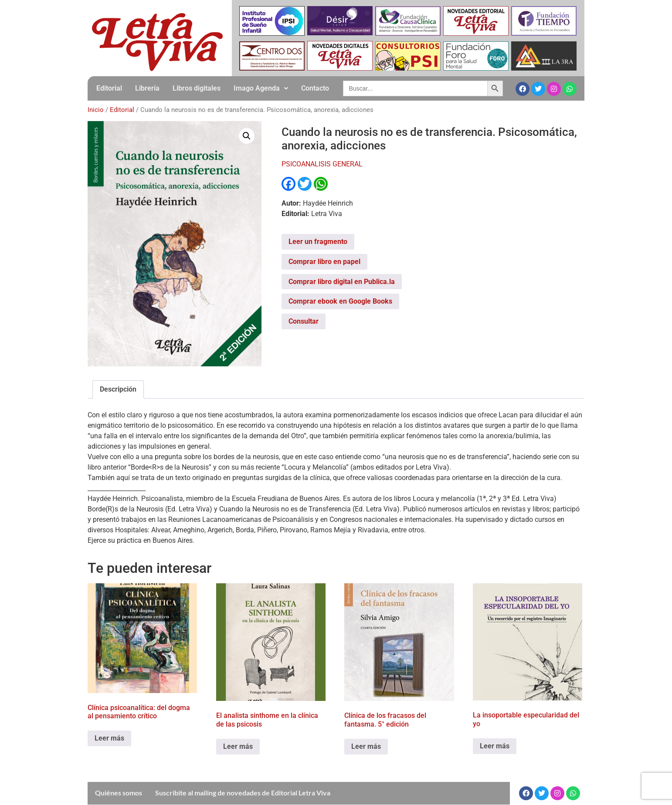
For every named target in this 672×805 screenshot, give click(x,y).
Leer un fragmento (318, 242)
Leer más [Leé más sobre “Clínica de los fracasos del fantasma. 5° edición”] (366, 746)
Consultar (304, 321)
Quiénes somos (119, 793)
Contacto (315, 88)
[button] (261, 88)
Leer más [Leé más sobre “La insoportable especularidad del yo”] (495, 746)
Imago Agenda (261, 88)
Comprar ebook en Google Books (340, 301)
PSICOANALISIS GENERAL (322, 164)
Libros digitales (197, 88)
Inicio (96, 110)
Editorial (109, 88)
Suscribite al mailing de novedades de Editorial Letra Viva (243, 793)
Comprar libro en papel (324, 262)
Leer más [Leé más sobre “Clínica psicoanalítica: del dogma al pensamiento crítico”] (109, 738)
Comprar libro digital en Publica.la (342, 282)
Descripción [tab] (118, 389)
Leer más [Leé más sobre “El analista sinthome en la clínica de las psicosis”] (238, 746)
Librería (147, 88)
